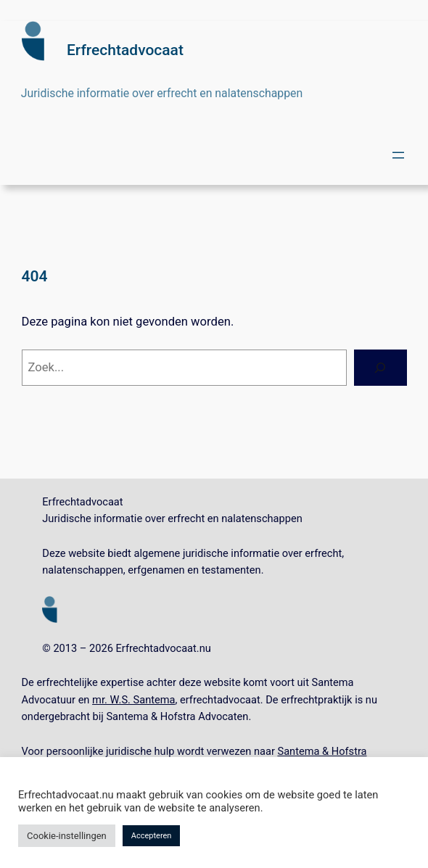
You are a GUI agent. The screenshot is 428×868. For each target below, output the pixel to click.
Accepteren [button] (152, 836)
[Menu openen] (398, 155)
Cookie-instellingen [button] (67, 836)
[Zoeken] (380, 368)
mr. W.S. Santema (133, 700)
